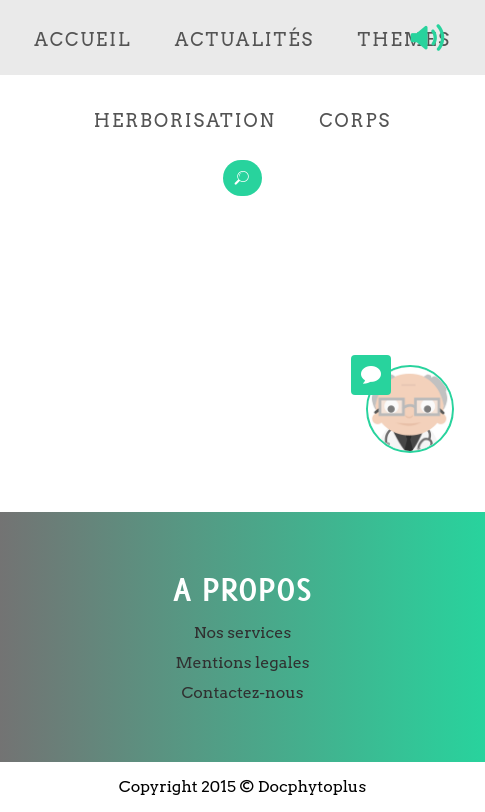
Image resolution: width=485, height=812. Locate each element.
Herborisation (185, 120)
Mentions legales (242, 662)
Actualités (244, 39)
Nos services (242, 632)
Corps (355, 120)
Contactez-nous (242, 692)
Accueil (82, 39)
